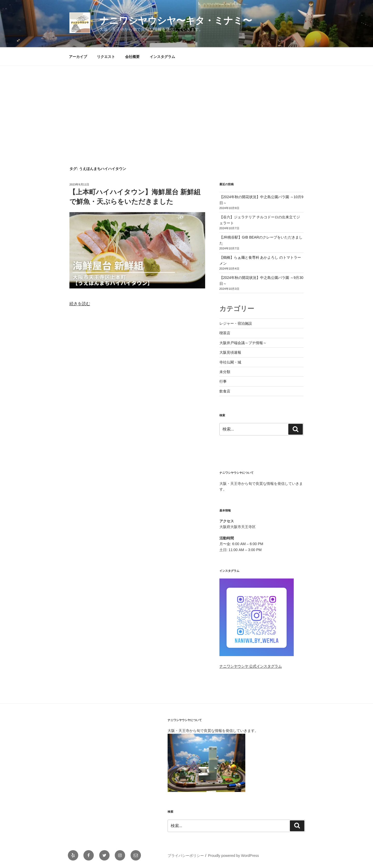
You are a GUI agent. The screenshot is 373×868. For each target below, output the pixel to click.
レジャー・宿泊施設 (236, 323)
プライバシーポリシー (186, 856)
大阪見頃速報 (230, 352)
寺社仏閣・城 (230, 362)
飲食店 (225, 391)
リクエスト (106, 57)
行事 (223, 381)
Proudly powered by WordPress (234, 856)
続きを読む (80, 304)
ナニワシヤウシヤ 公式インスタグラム (251, 666)
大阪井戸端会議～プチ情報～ (243, 343)
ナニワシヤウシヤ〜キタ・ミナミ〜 (176, 21)
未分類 (225, 372)
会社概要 (132, 57)
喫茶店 (225, 333)
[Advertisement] (187, 105)
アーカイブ (78, 57)
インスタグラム (162, 57)
